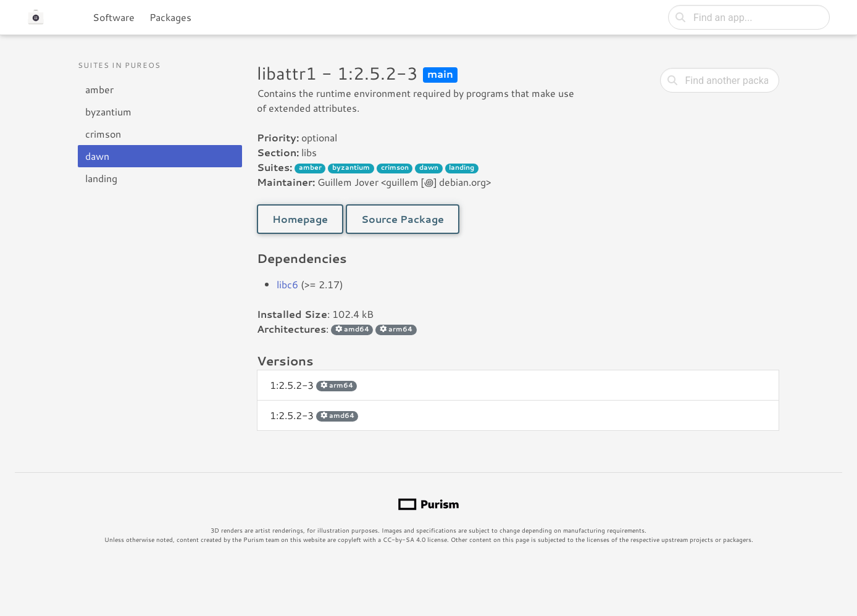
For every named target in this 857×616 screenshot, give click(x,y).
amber (99, 89)
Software (114, 17)
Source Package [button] (403, 219)
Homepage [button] (300, 219)
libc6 (287, 284)
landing (101, 178)
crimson (103, 134)
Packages (170, 17)
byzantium (108, 111)
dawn (97, 156)
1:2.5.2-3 (313, 385)
